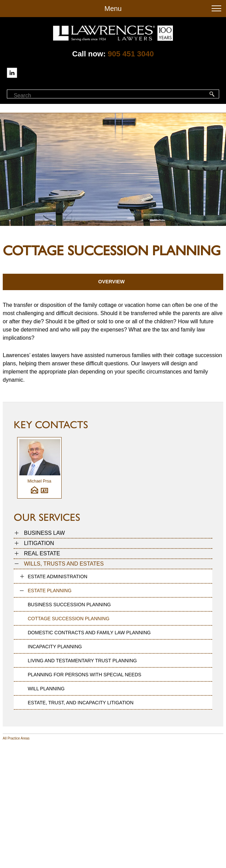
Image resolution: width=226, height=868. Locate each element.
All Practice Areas (16, 738)
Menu (113, 9)
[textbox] (44, 96)
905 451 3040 (131, 54)
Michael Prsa (39, 481)
